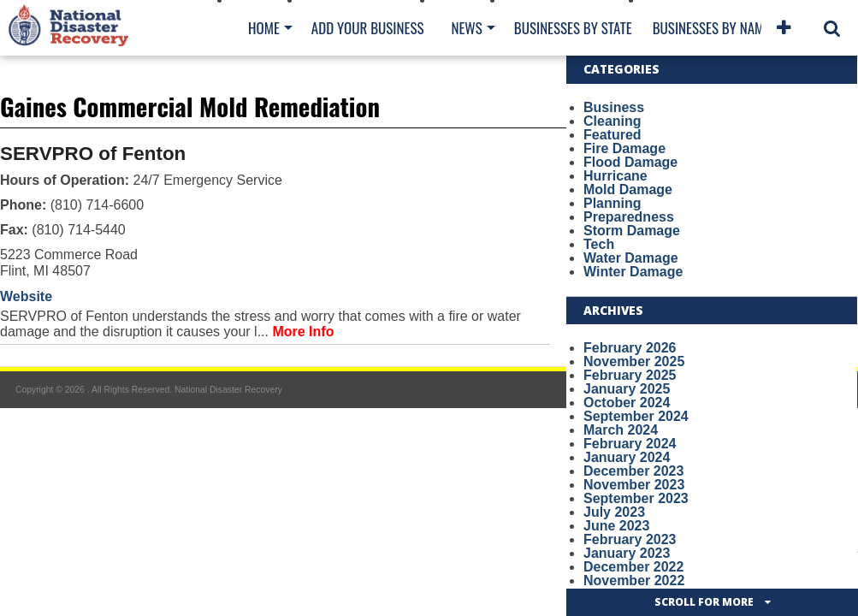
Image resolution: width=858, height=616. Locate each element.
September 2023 (636, 498)
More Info (303, 332)
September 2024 (636, 416)
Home (264, 28)
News (466, 28)
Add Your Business (368, 28)
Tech (599, 244)
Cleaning (612, 121)
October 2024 (627, 403)
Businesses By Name (711, 28)
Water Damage (631, 258)
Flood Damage (630, 162)
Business (614, 107)
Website (26, 296)
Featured (612, 135)
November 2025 (634, 361)
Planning (612, 203)
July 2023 (614, 512)
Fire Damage (624, 148)
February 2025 (630, 375)
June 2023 (616, 526)
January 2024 (627, 457)
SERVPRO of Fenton (93, 154)
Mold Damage (628, 190)
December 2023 (633, 471)
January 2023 (627, 553)
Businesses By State (573, 28)
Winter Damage (633, 272)
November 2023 (634, 485)
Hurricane (615, 176)
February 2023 (630, 539)
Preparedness (629, 217)
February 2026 (630, 348)
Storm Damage (632, 231)
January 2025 (627, 389)
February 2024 (630, 444)
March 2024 (621, 430)
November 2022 (634, 580)
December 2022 (633, 567)
